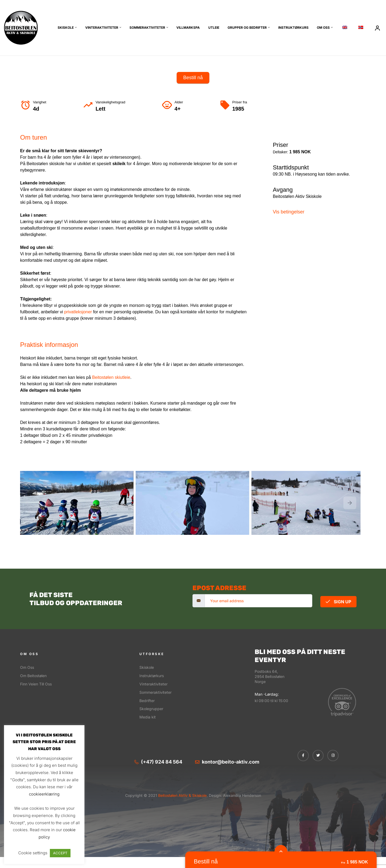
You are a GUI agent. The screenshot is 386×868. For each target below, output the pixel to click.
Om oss (323, 28)
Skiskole (66, 28)
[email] (258, 601)
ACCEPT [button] (60, 853)
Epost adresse (219, 588)
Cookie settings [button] (33, 853)
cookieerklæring (44, 794)
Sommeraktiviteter (147, 28)
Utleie (214, 28)
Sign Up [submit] (338, 602)
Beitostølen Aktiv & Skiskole (182, 795)
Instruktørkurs (293, 28)
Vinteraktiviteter (102, 28)
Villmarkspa (188, 28)
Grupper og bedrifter (247, 28)
